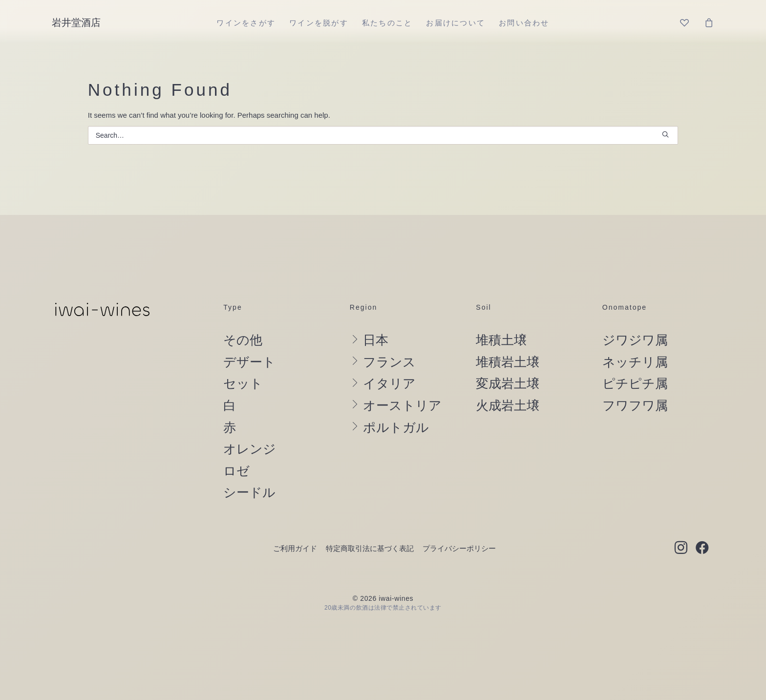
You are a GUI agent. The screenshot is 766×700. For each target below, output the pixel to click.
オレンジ (250, 449)
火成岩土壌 (508, 405)
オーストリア (402, 405)
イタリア (389, 383)
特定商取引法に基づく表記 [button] (370, 548)
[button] (665, 134)
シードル (249, 492)
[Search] (383, 135)
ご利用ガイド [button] (295, 548)
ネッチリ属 (635, 362)
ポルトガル (396, 427)
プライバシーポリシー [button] (459, 548)
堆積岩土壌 (508, 362)
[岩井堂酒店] (76, 22)
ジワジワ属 (635, 340)
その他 (243, 340)
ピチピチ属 (635, 383)
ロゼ (236, 471)
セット (243, 383)
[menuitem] (246, 22)
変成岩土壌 (508, 383)
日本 (376, 340)
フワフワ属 (635, 405)
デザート (249, 362)
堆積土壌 (501, 340)
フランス (389, 362)
